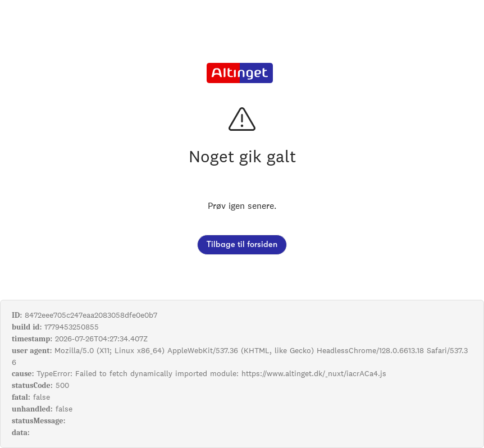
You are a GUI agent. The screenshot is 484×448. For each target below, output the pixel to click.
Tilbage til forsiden (242, 244)
